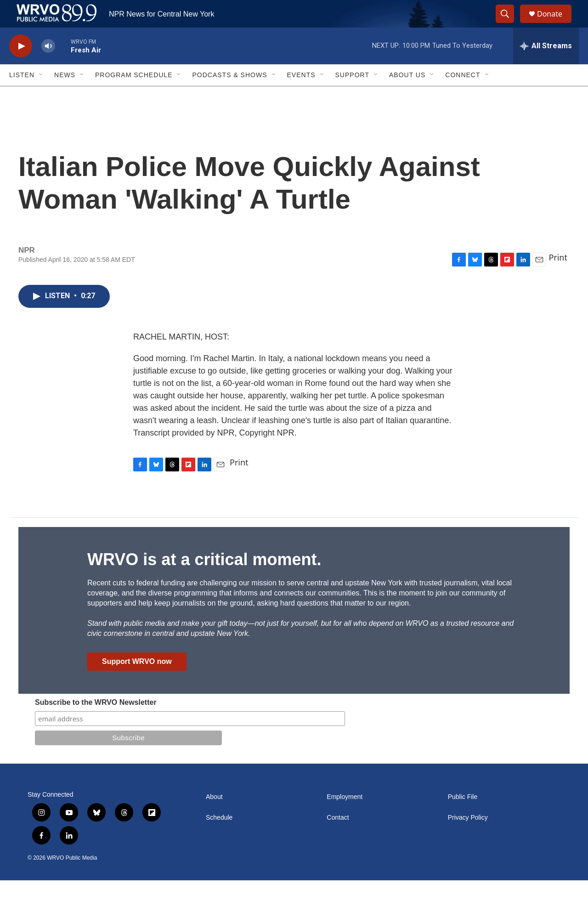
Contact (338, 838)
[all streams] (546, 67)
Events (301, 96)
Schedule (219, 838)
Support (352, 96)
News (65, 96)
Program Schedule (134, 96)
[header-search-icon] (509, 24)
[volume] (48, 67)
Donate (555, 24)
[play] (21, 67)
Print (558, 278)
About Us (407, 96)
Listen (22, 96)
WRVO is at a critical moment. (204, 580)
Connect (463, 96)
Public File (463, 818)
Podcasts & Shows (229, 96)
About (214, 818)
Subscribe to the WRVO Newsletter (96, 723)
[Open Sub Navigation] (41, 96)
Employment (345, 818)
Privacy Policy (468, 838)
